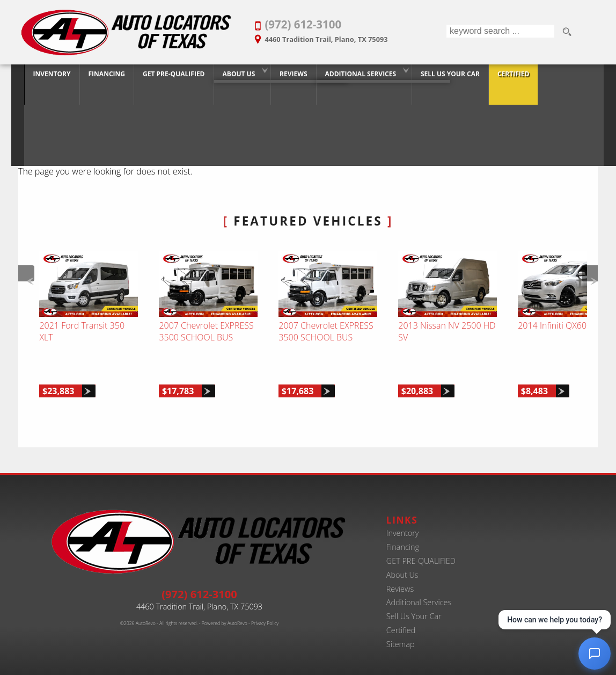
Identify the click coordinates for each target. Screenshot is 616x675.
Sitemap (401, 634)
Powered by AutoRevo (225, 613)
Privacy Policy (265, 613)
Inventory (403, 523)
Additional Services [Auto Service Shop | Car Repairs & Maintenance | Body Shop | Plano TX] (355, 77)
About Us (233, 77)
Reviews (400, 578)
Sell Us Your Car (414, 606)
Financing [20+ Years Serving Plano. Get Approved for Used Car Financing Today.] (101, 77)
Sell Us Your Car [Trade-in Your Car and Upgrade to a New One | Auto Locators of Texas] (444, 77)
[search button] (567, 32)
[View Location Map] (340, 36)
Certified (401, 620)
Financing (403, 536)
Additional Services (419, 592)
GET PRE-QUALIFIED (421, 550)
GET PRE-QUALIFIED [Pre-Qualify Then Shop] (168, 77)
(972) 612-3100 (199, 584)
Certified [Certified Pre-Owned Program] (507, 77)
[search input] (500, 32)
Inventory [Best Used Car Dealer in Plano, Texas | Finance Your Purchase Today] (46, 77)
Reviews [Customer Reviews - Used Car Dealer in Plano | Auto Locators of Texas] (287, 77)
